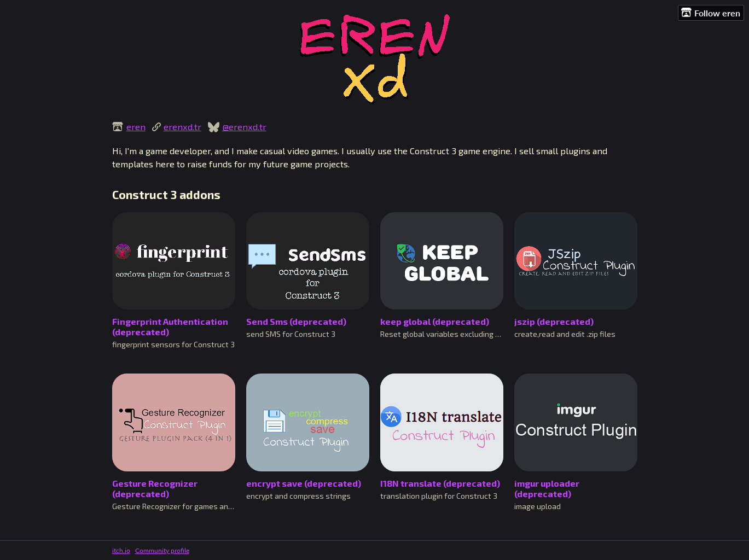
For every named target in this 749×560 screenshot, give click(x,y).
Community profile (162, 550)
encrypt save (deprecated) (304, 483)
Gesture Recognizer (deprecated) (155, 488)
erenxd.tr (182, 127)
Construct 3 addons (166, 194)
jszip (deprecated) (554, 321)
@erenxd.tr (244, 127)
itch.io (121, 550)
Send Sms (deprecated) (296, 321)
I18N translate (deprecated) (440, 483)
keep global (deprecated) (435, 321)
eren (136, 127)
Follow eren (711, 13)
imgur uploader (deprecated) (547, 488)
